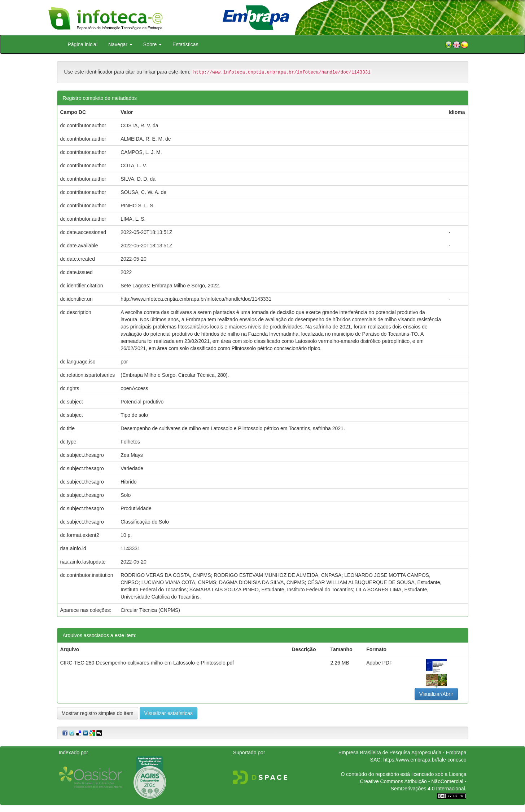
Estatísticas (185, 44)
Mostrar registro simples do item (98, 713)
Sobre (152, 44)
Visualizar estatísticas (169, 713)
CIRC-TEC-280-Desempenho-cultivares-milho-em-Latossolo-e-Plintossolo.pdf (147, 663)
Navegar (120, 44)
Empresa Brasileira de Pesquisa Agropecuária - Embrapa (402, 753)
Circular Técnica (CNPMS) (150, 610)
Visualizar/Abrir (436, 694)
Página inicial (83, 44)
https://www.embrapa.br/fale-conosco (425, 760)
